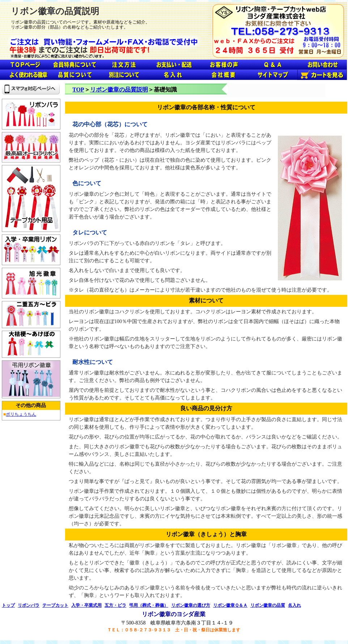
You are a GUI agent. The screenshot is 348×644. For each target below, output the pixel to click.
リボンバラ (29, 605)
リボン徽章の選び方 (191, 605)
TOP (78, 90)
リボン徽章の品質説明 (119, 90)
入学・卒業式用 (86, 605)
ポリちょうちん (21, 414)
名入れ (294, 605)
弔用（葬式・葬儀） (149, 605)
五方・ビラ (115, 605)
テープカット (55, 605)
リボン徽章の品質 (268, 605)
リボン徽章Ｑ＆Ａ (230, 605)
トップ (8, 605)
